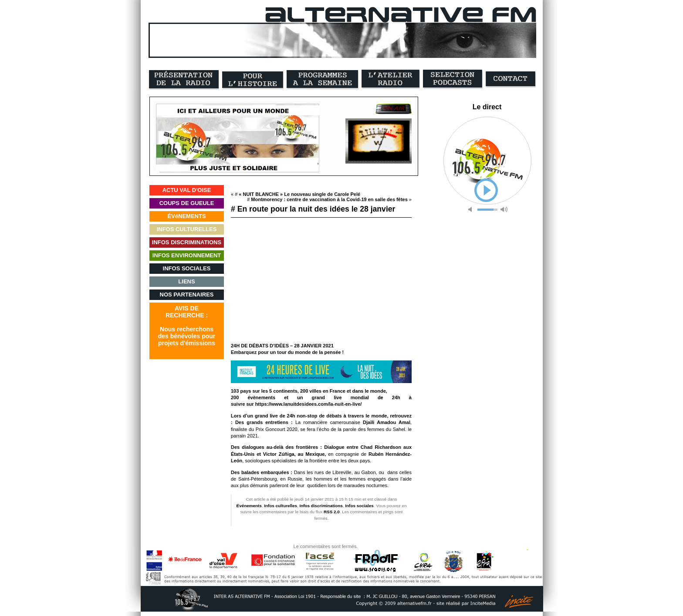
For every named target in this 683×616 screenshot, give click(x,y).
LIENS (186, 281)
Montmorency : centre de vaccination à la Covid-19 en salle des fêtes (329, 199)
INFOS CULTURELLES (187, 229)
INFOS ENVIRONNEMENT (187, 255)
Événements (249, 506)
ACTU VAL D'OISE (187, 190)
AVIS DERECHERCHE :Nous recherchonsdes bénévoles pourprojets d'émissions (187, 326)
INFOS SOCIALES (187, 268)
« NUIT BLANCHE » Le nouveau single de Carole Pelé (299, 194)
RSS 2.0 (332, 512)
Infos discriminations (321, 506)
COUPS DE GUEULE (187, 203)
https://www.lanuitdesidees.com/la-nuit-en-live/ (309, 404)
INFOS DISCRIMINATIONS (187, 242)
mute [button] (472, 210)
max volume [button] (504, 210)
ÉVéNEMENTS (186, 216)
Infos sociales (359, 506)
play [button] (486, 190)
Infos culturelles (281, 506)
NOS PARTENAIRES (187, 295)
